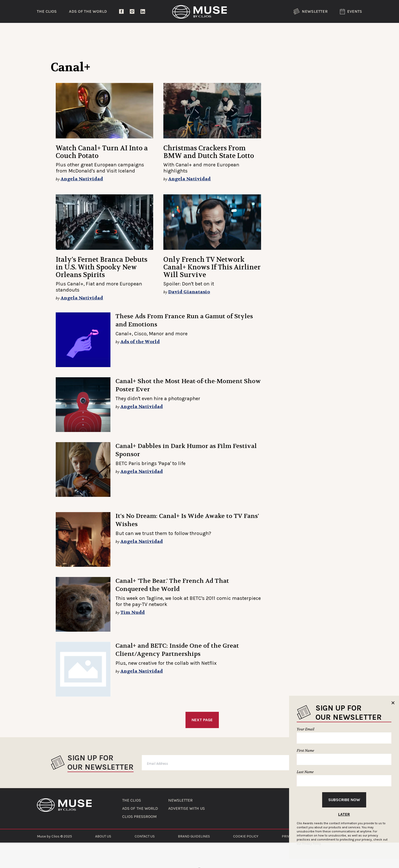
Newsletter (311, 11)
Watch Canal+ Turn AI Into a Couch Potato (102, 152)
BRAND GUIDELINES (194, 836)
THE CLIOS (132, 800)
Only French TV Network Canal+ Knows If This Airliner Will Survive (212, 267)
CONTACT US (145, 836)
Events (351, 12)
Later (344, 814)
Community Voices (243, 32)
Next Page (202, 720)
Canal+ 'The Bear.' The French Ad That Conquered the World (172, 585)
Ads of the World (88, 11)
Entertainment (122, 32)
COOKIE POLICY (246, 836)
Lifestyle (180, 32)
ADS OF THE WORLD (140, 808)
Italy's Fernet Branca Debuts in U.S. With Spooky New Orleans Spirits (102, 267)
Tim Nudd (133, 612)
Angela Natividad (82, 179)
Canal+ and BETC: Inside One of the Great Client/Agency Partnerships (177, 650)
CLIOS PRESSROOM (139, 817)
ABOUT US (103, 836)
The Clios (47, 11)
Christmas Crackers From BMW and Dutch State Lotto (209, 152)
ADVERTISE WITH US (187, 808)
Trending (63, 32)
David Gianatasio (189, 292)
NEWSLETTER (180, 800)
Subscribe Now (344, 800)
